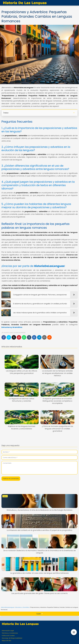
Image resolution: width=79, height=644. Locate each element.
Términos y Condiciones (10, 633)
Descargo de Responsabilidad (12, 638)
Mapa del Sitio (7, 641)
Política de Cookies (8, 636)
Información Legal (8, 631)
